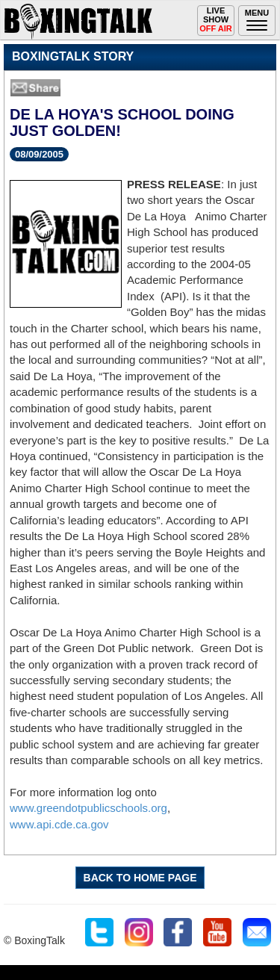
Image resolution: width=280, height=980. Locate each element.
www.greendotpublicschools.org (88, 808)
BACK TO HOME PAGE (140, 878)
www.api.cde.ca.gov (59, 824)
